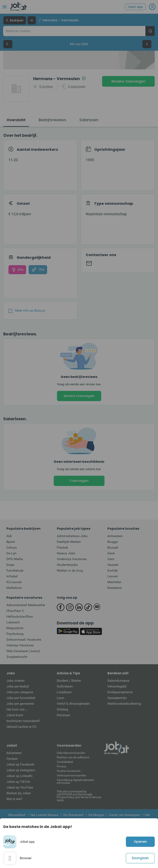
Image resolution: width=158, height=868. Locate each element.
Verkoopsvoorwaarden (71, 775)
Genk (111, 553)
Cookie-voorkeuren (69, 771)
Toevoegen (79, 481)
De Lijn (11, 553)
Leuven (113, 576)
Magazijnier (15, 628)
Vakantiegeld (117, 686)
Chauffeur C (15, 611)
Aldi (9, 536)
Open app (135, 7)
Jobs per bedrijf (18, 686)
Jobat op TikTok (18, 782)
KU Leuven (14, 582)
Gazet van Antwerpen (124, 815)
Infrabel (12, 576)
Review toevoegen (128, 81)
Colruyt (12, 547)
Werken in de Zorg (70, 570)
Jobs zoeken (16, 681)
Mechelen (114, 582)
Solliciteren (65, 686)
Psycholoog (15, 634)
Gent (111, 559)
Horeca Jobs (66, 553)
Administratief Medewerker (26, 605)
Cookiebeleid (65, 762)
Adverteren (14, 753)
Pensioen (63, 715)
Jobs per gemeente (20, 704)
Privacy (62, 766)
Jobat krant (15, 715)
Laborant (13, 622)
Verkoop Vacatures (20, 645)
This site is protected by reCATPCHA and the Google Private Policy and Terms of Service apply (79, 796)
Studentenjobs (67, 565)
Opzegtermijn (117, 698)
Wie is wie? (14, 799)
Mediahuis (14, 588)
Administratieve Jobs (72, 536)
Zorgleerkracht (17, 657)
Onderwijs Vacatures (72, 559)
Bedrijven (15, 20)
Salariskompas (118, 681)
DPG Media (15, 559)
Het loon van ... (17, 709)
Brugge (113, 542)
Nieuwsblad (17, 815)
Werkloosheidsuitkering (124, 704)
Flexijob (62, 547)
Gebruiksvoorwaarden (71, 753)
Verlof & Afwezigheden (73, 704)
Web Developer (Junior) (23, 651)
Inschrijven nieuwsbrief (23, 721)
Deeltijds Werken (69, 542)
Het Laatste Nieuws (44, 815)
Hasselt (113, 565)
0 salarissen (77, 86)
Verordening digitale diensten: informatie (76, 781)
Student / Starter (69, 681)
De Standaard (73, 815)
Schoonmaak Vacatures (24, 639)
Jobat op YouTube (20, 787)
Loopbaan (64, 692)
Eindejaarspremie (120, 692)
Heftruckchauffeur (20, 616)
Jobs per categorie (20, 692)
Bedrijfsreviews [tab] (52, 120)
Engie (10, 565)
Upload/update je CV (21, 727)
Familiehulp (15, 570)
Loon (60, 698)
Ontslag (62, 709)
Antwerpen (115, 536)
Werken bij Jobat (19, 793)
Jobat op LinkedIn (19, 776)
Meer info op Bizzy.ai (27, 311)
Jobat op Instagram (21, 770)
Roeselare (114, 588)
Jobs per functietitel (21, 698)
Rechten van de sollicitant (73, 757)
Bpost (11, 542)
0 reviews (46, 86)
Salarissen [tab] (89, 120)
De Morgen (96, 815)
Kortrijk (113, 570)
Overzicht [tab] (16, 120)
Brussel (113, 547)
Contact (12, 759)
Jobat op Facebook (20, 764)
